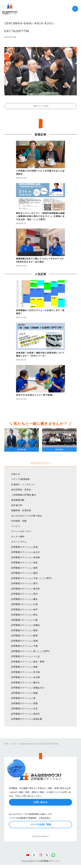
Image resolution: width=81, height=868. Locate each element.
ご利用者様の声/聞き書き (24, 495)
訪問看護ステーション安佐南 (26, 557)
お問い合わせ (40, 802)
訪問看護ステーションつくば (26, 656)
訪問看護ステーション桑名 (24, 599)
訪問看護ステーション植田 (24, 568)
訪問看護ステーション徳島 (24, 667)
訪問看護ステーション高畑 (24, 641)
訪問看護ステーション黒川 (24, 594)
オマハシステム (19, 542)
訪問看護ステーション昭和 (24, 630)
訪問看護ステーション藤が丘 (26, 682)
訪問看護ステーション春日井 (26, 589)
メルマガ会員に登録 (41, 824)
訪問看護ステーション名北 (24, 708)
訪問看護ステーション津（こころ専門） (31, 651)
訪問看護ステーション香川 (24, 583)
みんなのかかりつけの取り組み (27, 516)
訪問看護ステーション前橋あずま (28, 688)
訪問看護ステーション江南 (24, 604)
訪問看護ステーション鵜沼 (24, 573)
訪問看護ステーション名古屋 (26, 677)
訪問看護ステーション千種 (24, 646)
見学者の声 (17, 505)
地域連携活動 (18, 500)
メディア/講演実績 (20, 479)
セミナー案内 (18, 537)
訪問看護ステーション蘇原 (24, 636)
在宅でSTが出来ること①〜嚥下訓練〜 (35, 395)
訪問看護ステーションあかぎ (26, 552)
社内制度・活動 (19, 521)
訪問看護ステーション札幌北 (26, 625)
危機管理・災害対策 (21, 510)
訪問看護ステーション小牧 (24, 620)
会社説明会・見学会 (21, 490)
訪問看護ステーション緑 (23, 698)
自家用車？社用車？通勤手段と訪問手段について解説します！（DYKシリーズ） (40, 354)
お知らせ (16, 474)
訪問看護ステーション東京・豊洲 (28, 662)
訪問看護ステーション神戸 (24, 610)
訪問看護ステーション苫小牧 (26, 672)
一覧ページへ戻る (40, 106)
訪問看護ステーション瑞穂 (24, 693)
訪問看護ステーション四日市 (26, 714)
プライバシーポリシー (40, 836)
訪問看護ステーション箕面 (24, 703)
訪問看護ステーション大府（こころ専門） (32, 578)
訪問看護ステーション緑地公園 (27, 719)
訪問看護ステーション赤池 (24, 547)
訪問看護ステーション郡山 (24, 615)
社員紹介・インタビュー (23, 484)
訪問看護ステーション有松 (24, 563)
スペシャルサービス (21, 531)
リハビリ (16, 526)
